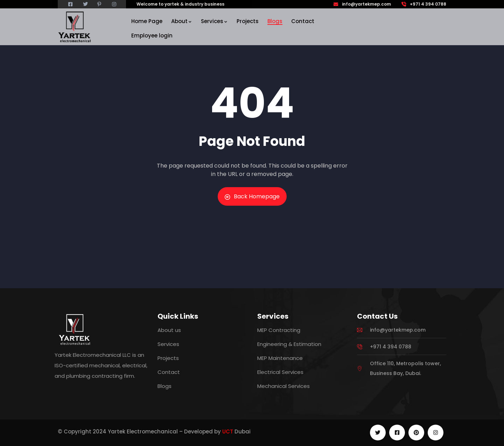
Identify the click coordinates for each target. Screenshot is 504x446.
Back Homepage (252, 196)
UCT (228, 431)
